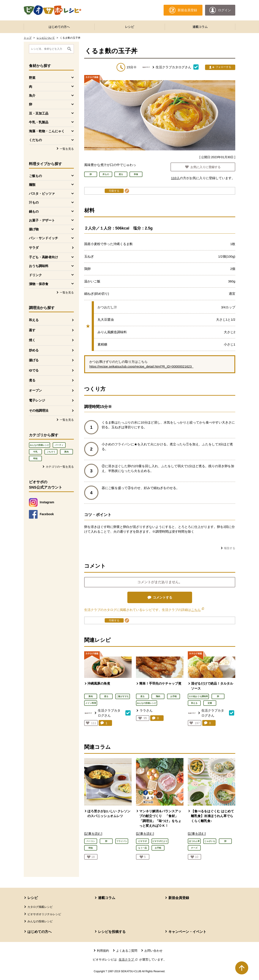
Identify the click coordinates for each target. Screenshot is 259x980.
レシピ (129, 27)
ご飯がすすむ (123, 696)
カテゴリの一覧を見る (60, 467)
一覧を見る (67, 149)
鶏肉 (158, 696)
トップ (28, 38)
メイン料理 (91, 703)
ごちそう (51, 452)
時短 (35, 458)
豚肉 (66, 452)
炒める (34, 350)
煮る (32, 380)
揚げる (34, 360)
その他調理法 (39, 410)
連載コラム (200, 27)
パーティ (59, 445)
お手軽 (174, 696)
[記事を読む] (93, 834)
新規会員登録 (179, 898)
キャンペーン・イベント (187, 932)
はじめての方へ (59, 27)
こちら (197, 610)
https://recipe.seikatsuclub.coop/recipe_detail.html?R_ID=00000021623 (141, 366)
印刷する (114, 191)
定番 (210, 703)
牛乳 (35, 452)
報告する (230, 548)
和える (34, 320)
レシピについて (46, 38)
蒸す (32, 330)
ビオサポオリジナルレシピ (44, 914)
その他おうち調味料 (198, 696)
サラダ (34, 248)
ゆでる (34, 370)
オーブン (35, 390)
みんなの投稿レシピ (39, 445)
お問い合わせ (153, 951)
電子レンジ (37, 400)
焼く (32, 340)
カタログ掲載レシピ (40, 907)
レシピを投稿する (112, 932)
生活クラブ (129, 959)
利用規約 (103, 951)
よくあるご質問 (127, 951)
